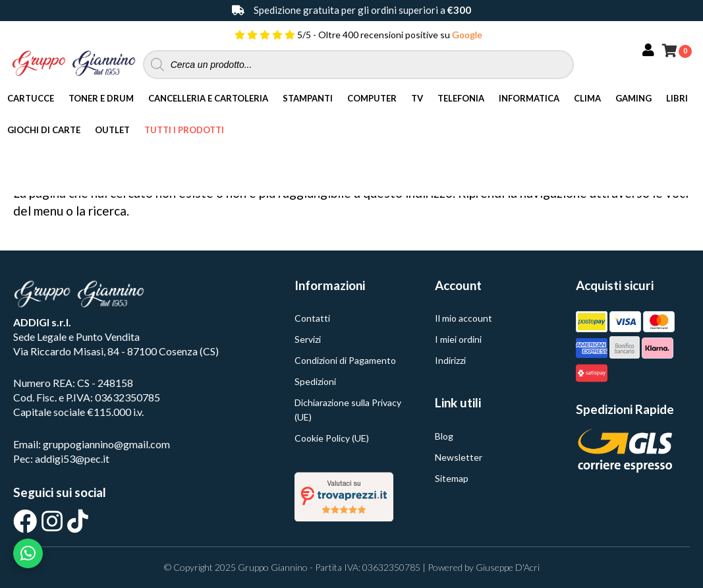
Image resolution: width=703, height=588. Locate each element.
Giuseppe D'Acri (508, 567)
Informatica (529, 98)
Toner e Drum (101, 98)
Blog (444, 436)
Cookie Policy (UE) (332, 438)
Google (467, 35)
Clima (587, 98)
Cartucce (31, 98)
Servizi (308, 339)
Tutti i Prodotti (184, 130)
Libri (677, 98)
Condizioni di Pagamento (345, 360)
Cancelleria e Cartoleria (208, 98)
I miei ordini (458, 339)
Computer (372, 98)
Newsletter (459, 457)
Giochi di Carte (44, 130)
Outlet (112, 130)
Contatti (312, 318)
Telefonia (461, 98)
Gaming (633, 98)
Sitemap (452, 478)
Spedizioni (315, 381)
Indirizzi (450, 360)
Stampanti (308, 98)
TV (417, 98)
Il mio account (464, 318)
